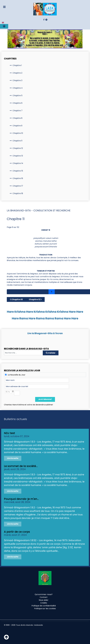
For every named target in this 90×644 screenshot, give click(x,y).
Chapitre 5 (17, 96)
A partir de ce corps (17, 532)
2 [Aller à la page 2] (28, 292)
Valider (51, 353)
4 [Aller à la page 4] (40, 292)
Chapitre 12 (18, 148)
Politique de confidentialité (44, 606)
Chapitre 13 (18, 156)
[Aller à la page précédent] (16, 292)
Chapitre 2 (17, 73)
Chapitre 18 (18, 193)
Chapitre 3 (17, 80)
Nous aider (44, 600)
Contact (44, 597)
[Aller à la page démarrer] (10, 292)
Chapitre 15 (18, 171)
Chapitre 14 (18, 163)
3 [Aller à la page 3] (34, 292)
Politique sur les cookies (45, 609)
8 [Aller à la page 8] (64, 292)
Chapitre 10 (18, 133)
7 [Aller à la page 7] (58, 292)
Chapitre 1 (17, 65)
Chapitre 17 (18, 186)
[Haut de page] (6, 639)
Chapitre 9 (17, 126)
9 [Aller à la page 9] (70, 292)
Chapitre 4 (18, 88)
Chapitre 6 (17, 103)
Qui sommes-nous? (44, 594)
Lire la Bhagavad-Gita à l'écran (45, 333)
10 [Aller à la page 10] (76, 292)
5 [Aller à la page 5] (46, 292)
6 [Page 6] (52, 292)
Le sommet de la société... (21, 466)
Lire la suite (13, 458)
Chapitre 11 (17, 141)
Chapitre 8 (17, 118)
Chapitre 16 (18, 178)
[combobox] (23, 353)
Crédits (44, 603)
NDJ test (9, 433)
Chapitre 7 (17, 111)
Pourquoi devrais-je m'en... (21, 499)
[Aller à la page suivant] (82, 292)
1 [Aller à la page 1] (22, 292)
